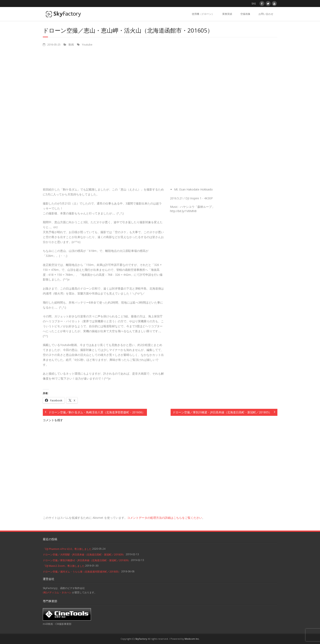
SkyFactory (141, 639)
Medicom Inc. (192, 639)
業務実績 (227, 14)
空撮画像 (245, 14)
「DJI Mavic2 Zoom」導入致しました (64, 566)
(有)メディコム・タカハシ (57, 592)
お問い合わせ (266, 14)
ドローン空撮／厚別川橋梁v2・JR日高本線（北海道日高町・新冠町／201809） (87, 560)
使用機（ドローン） (203, 14)
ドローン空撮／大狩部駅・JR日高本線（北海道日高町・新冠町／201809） (84, 555)
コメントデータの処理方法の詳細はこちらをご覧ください (165, 518)
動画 (71, 45)
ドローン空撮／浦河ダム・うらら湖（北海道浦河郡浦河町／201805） (82, 572)
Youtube (87, 45)
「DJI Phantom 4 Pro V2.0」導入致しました (67, 549)
